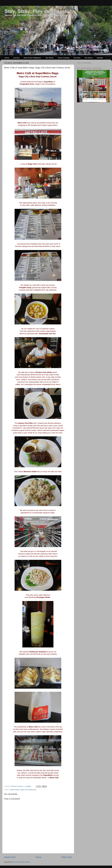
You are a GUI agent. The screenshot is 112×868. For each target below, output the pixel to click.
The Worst (88, 58)
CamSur (17, 58)
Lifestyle (100, 58)
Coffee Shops (14, 790)
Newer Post (10, 857)
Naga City (23, 790)
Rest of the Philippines (32, 58)
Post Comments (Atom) (22, 862)
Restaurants (32, 790)
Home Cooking (64, 58)
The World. (49, 58)
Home (7, 58)
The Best (77, 58)
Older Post (67, 857)
